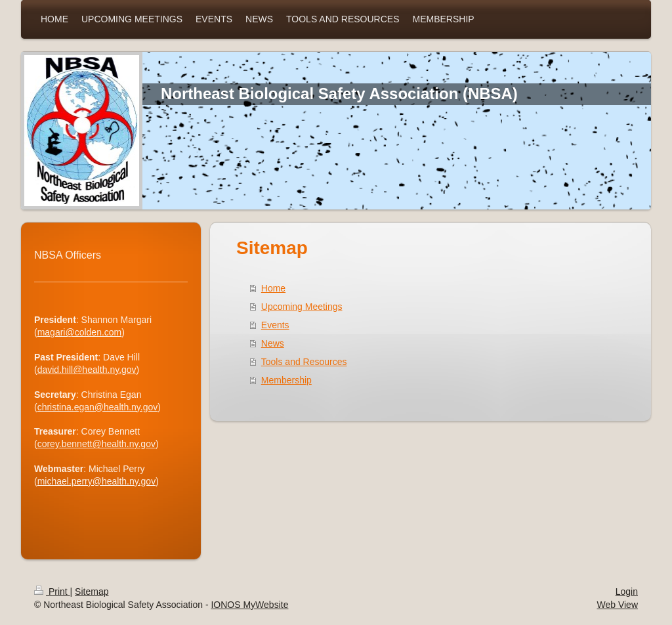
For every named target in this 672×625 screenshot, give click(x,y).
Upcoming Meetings (302, 307)
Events (275, 325)
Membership (286, 380)
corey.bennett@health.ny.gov (96, 444)
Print (52, 592)
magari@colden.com (80, 332)
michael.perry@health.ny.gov (96, 481)
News (273, 343)
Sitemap (92, 592)
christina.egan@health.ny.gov (98, 407)
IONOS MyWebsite (249, 605)
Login (627, 592)
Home (273, 288)
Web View (617, 605)
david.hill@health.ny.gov (87, 370)
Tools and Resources (304, 362)
